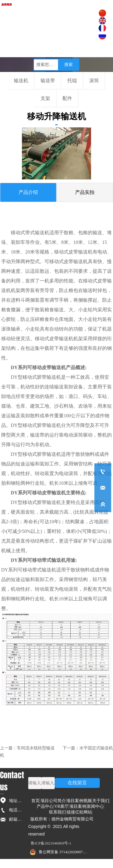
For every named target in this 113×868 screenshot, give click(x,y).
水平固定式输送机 (96, 748)
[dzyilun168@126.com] (103, 488)
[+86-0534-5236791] (103, 471)
